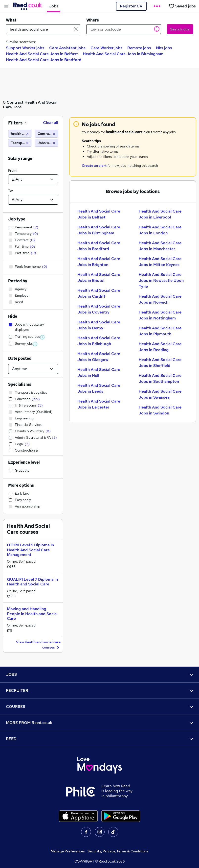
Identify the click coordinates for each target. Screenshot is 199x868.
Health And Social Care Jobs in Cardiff (99, 293)
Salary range (20, 158)
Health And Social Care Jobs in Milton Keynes (160, 262)
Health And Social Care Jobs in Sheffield (160, 363)
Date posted (20, 358)
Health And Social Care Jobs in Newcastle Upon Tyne (161, 280)
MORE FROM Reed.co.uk (99, 723)
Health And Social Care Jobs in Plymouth (160, 331)
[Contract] (46, 134)
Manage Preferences (68, 851)
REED (99, 739)
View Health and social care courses (38, 645)
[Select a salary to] (33, 200)
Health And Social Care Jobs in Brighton (99, 262)
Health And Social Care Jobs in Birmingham (123, 54)
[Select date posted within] (33, 369)
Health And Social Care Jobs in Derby (99, 325)
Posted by (18, 281)
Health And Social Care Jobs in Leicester (99, 404)
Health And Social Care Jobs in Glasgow (99, 357)
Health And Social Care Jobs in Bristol (99, 277)
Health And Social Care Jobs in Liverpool (160, 214)
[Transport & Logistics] (20, 143)
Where (93, 20)
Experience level (24, 462)
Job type (17, 219)
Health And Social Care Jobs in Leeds (99, 388)
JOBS (99, 674)
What (11, 20)
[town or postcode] (123, 29)
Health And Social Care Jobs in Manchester (160, 246)
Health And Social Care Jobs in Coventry (99, 309)
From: (13, 170)
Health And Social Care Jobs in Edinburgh (99, 341)
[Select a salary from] (33, 179)
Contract (15, 102)
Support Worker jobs (25, 48)
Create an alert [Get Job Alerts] (94, 166)
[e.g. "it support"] (43, 29)
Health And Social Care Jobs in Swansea (160, 394)
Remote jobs (139, 48)
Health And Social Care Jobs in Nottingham (160, 315)
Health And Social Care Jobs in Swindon (160, 410)
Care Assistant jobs (67, 48)
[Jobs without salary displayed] (46, 143)
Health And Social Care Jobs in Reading (160, 347)
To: (11, 191)
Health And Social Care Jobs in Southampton (160, 378)
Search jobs (180, 29)
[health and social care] (20, 134)
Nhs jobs (164, 48)
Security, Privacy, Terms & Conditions (118, 851)
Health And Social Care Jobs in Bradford (44, 60)
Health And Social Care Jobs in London (160, 230)
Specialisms (20, 384)
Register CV (131, 6)
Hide (13, 316)
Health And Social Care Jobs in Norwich (160, 299)
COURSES (99, 707)
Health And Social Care (30, 105)
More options (21, 485)
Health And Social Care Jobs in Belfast (42, 54)
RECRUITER (99, 690)
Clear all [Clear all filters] (51, 123)
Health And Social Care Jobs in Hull (99, 373)
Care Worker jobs (106, 48)
